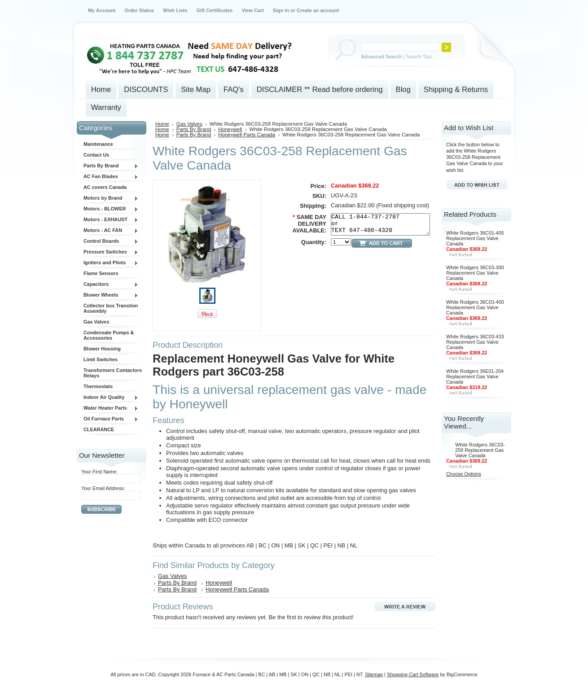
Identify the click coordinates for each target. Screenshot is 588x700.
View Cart (252, 10)
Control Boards (110, 241)
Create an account (318, 10)
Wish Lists (175, 10)
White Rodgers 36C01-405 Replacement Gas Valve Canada (475, 238)
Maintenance (98, 144)
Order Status (139, 10)
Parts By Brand (110, 166)
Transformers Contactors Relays (113, 373)
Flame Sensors (101, 273)
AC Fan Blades (110, 177)
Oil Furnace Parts (110, 419)
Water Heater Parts (110, 408)
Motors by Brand (110, 198)
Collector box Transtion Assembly (111, 308)
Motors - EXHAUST (110, 220)
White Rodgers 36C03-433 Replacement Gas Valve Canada (475, 342)
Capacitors (110, 284)
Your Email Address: (103, 488)
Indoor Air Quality (110, 398)
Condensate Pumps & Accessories (109, 335)
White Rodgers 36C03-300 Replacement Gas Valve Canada (475, 273)
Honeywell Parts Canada (247, 135)
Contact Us (96, 155)
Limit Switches (101, 359)
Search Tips (419, 57)
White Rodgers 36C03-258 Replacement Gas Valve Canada (480, 450)
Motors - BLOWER (110, 209)
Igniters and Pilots (110, 263)
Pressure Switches (110, 252)
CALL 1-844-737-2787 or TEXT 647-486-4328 (380, 224)
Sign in (281, 10)
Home (162, 124)
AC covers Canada (105, 187)
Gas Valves (96, 322)
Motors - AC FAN (110, 231)
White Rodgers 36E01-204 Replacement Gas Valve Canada (475, 376)
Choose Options (464, 474)
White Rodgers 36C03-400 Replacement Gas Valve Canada (475, 307)
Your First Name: (99, 472)
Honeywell (230, 129)
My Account (102, 10)
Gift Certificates (214, 10)
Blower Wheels (110, 295)
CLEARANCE (99, 429)
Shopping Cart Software (413, 674)
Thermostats (98, 386)
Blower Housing (102, 349)
